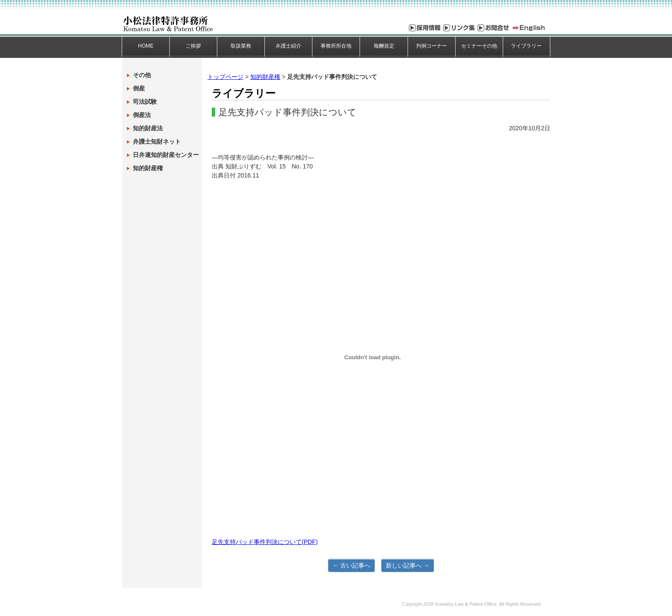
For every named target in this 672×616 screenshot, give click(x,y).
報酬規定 (384, 46)
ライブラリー (526, 46)
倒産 (139, 88)
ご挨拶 (193, 46)
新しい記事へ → (408, 565)
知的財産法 (148, 128)
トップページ (225, 77)
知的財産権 (265, 77)
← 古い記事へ (351, 565)
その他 (142, 75)
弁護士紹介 (288, 46)
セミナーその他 (479, 46)
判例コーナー (432, 46)
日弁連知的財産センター (166, 155)
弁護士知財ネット (157, 141)
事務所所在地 (336, 46)
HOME (146, 46)
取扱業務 (241, 46)
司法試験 (145, 102)
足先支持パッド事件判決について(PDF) (265, 542)
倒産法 (142, 115)
